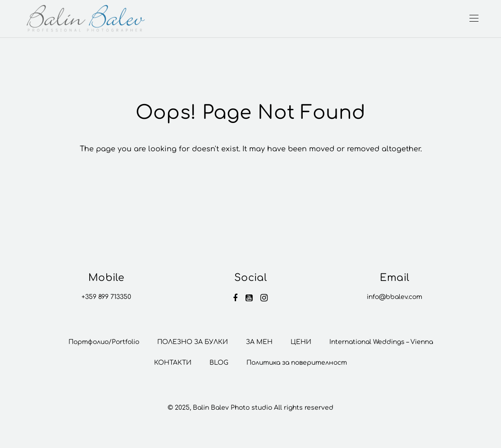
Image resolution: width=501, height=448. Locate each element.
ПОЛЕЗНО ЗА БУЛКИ (193, 342)
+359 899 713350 (106, 297)
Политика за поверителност (297, 363)
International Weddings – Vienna (381, 342)
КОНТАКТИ (173, 363)
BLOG (219, 363)
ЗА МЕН (259, 342)
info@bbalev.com (394, 297)
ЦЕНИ (301, 342)
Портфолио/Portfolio (104, 342)
